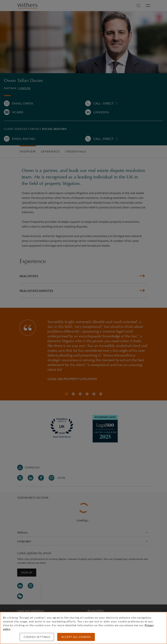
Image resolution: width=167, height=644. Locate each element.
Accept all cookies (76, 637)
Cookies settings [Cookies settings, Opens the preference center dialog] (37, 637)
